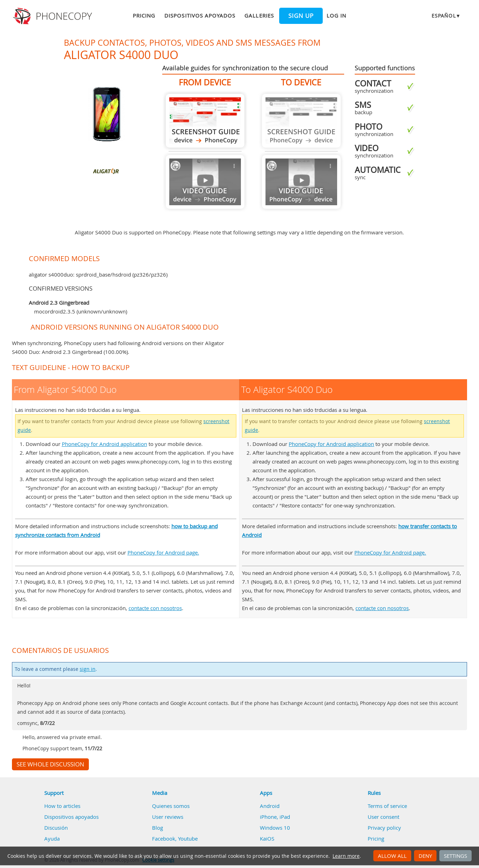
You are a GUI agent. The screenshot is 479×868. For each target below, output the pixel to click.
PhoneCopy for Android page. (163, 552)
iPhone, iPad (275, 817)
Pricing (144, 15)
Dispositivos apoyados (200, 15)
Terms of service (387, 806)
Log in (336, 15)
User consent (383, 817)
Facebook (164, 838)
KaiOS (267, 838)
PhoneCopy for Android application (104, 444)
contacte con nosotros (155, 608)
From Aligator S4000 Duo (205, 121)
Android (270, 806)
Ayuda (52, 838)
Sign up (301, 16)
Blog (158, 828)
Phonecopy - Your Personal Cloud (54, 16)
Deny (425, 856)
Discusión (56, 828)
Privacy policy (384, 828)
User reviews (168, 817)
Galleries (259, 15)
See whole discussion (50, 764)
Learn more (346, 856)
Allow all (392, 856)
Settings (455, 856)
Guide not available (205, 182)
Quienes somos (171, 806)
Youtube (188, 838)
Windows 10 (275, 828)
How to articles (62, 806)
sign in (88, 669)
